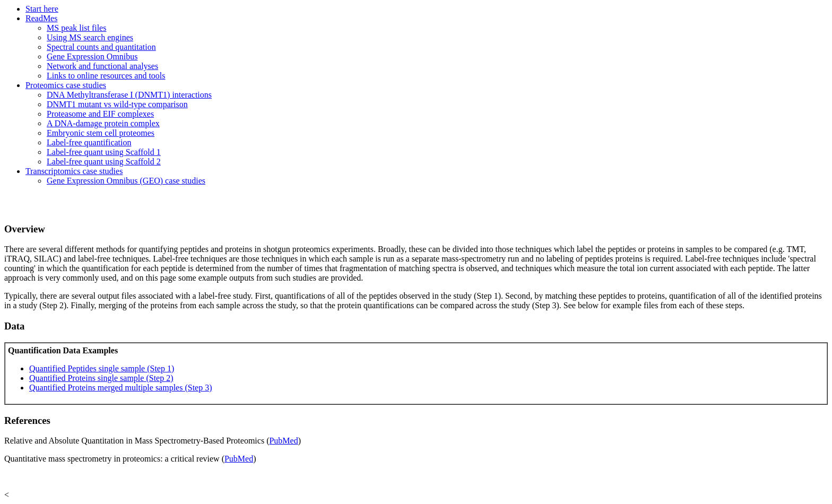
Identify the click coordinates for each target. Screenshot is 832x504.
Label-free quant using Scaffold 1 (104, 152)
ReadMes (41, 18)
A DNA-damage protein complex (103, 123)
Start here (42, 9)
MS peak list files (76, 28)
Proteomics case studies (66, 85)
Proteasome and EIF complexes (100, 114)
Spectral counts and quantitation (101, 47)
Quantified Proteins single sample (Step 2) (101, 378)
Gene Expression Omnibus (92, 57)
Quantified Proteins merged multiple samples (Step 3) (121, 388)
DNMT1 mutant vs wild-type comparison (117, 104)
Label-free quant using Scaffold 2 (104, 162)
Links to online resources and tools (106, 76)
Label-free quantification (89, 142)
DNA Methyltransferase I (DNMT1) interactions (129, 95)
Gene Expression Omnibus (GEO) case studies (126, 181)
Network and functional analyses (102, 66)
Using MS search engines (90, 37)
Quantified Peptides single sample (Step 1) (102, 368)
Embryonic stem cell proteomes (101, 133)
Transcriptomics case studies (74, 171)
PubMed (283, 441)
